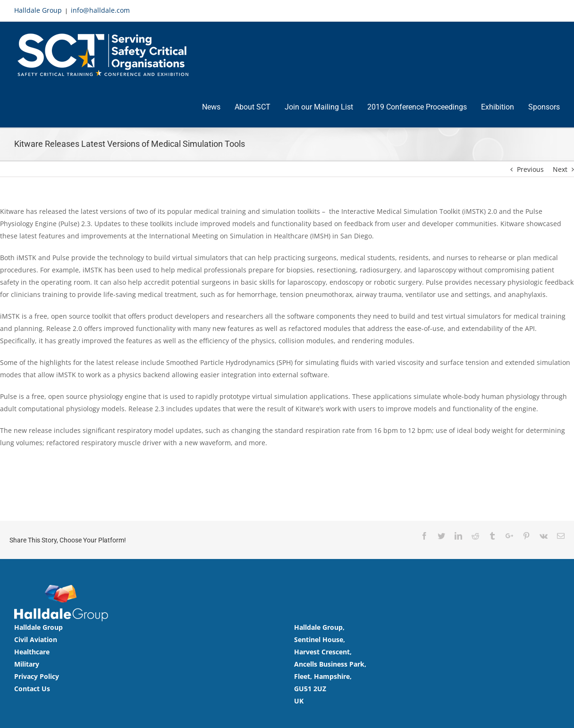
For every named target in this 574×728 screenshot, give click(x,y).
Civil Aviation (36, 639)
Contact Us (32, 688)
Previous (530, 169)
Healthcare (32, 651)
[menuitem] (218, 108)
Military (27, 664)
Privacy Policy (37, 676)
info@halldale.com (100, 10)
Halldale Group (38, 10)
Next (560, 169)
